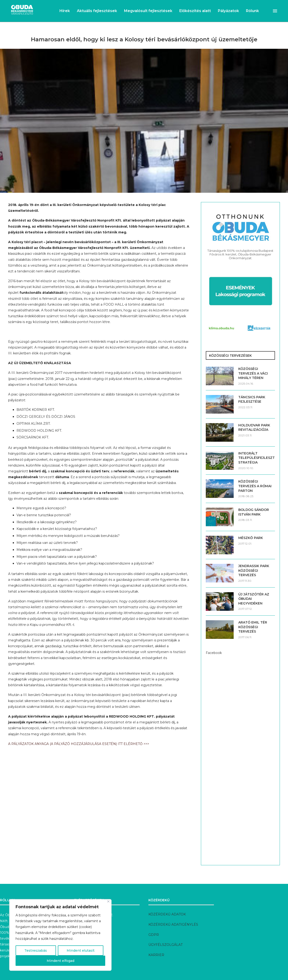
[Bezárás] (108, 901)
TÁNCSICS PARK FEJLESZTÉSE (252, 399)
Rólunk (252, 11)
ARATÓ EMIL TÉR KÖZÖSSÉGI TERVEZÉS (253, 627)
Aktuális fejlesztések (97, 11)
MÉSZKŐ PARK (251, 538)
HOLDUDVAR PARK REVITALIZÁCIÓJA (254, 428)
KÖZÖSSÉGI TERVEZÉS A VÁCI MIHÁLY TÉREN (253, 373)
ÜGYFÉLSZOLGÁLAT (165, 945)
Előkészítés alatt (195, 11)
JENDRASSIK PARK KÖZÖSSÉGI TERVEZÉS (254, 570)
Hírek (65, 11)
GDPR (154, 935)
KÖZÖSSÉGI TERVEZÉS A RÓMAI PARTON (255, 486)
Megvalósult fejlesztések (148, 11)
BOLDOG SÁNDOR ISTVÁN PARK (254, 512)
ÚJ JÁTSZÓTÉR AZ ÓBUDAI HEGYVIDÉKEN (254, 599)
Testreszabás (36, 951)
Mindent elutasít (81, 951)
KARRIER (156, 955)
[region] (60, 935)
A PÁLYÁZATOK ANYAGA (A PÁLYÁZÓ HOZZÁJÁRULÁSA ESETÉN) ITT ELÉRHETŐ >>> (79, 744)
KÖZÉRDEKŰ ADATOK (167, 914)
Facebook (214, 653)
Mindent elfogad (61, 961)
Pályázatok (228, 11)
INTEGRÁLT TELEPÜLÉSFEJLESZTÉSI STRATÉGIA (257, 458)
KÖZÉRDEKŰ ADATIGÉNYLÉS (173, 924)
